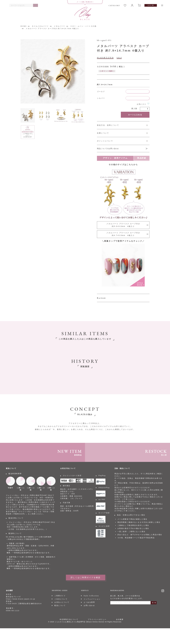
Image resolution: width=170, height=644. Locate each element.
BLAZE (83, 13)
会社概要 (120, 619)
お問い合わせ (89, 605)
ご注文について (61, 599)
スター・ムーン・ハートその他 (83, 26)
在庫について (103, 133)
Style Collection (91, 596)
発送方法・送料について (108, 125)
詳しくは (123, 141)
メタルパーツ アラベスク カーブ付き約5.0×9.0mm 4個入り (123, 225)
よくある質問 (89, 602)
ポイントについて (105, 141)
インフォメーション (92, 599)
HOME (24, 26)
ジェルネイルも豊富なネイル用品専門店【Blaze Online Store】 (80, 622)
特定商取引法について (69, 619)
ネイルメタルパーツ (40, 26)
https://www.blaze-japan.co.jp (21, 599)
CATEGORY (114, 5)
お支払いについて (62, 602)
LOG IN (151, 5)
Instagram (163, 591)
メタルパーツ (59, 26)
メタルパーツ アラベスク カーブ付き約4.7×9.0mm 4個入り (123, 234)
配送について (60, 605)
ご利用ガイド (60, 596)
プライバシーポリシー (97, 619)
